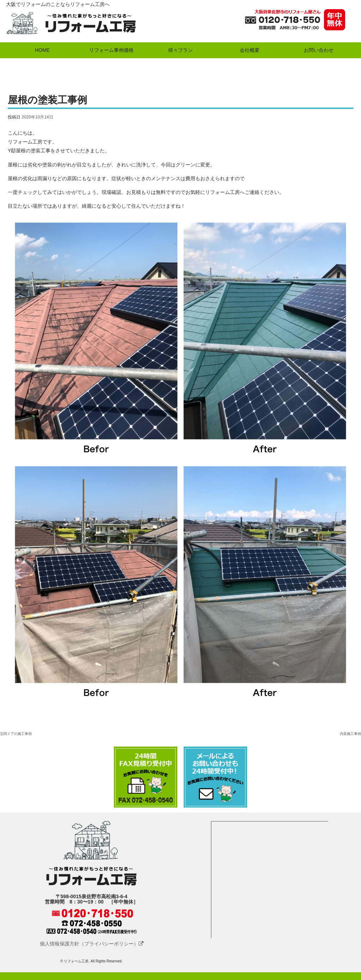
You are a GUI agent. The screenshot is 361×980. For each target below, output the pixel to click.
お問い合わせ (319, 50)
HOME (42, 50)
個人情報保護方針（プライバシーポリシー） (92, 944)
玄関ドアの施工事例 (16, 734)
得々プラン (180, 50)
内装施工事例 (350, 734)
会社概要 (250, 50)
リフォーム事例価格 (111, 50)
